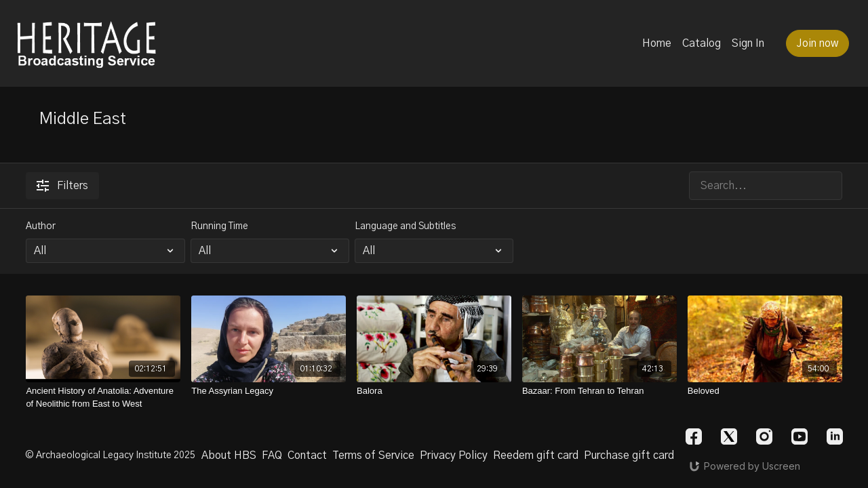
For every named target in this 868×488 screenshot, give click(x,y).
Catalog (702, 43)
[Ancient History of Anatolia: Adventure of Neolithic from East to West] (103, 398)
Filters (62, 186)
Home (657, 43)
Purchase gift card (629, 455)
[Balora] (434, 391)
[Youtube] (800, 436)
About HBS (229, 455)
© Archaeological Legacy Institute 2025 (110, 455)
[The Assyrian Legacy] (269, 391)
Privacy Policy (454, 455)
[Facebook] (694, 436)
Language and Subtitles (405, 226)
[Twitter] (729, 436)
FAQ (272, 455)
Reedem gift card (536, 455)
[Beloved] (765, 391)
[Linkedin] (835, 436)
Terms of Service (373, 455)
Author (41, 226)
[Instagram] (764, 436)
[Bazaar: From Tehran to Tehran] (599, 391)
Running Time (219, 226)
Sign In (748, 43)
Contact (307, 455)
